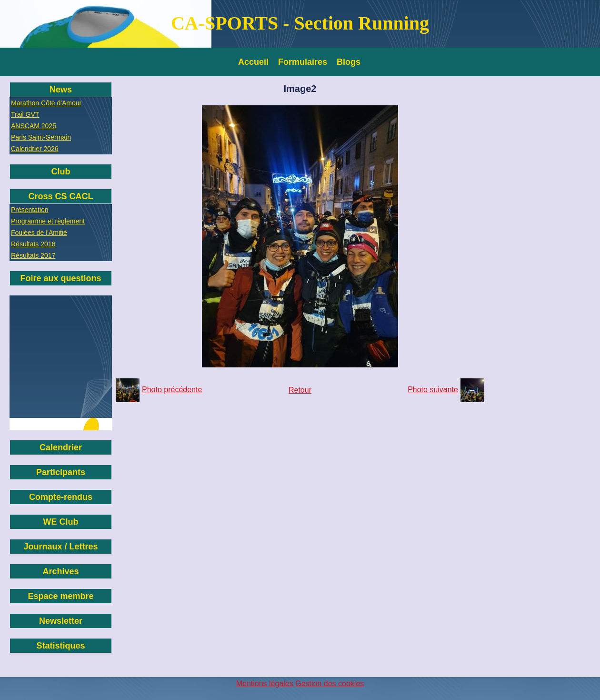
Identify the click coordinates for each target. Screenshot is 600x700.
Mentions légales (265, 684)
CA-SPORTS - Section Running (300, 23)
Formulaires (303, 62)
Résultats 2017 (33, 255)
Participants (61, 472)
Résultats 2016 (33, 244)
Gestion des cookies (330, 684)
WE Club (61, 522)
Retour (300, 390)
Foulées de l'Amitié (39, 233)
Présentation (30, 210)
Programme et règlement (48, 221)
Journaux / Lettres (60, 547)
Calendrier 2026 (35, 149)
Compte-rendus (61, 497)
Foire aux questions (60, 278)
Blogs (349, 62)
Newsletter (61, 621)
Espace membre (60, 596)
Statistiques (60, 646)
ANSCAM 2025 (34, 126)
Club (61, 172)
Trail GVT (25, 114)
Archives (60, 571)
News (61, 90)
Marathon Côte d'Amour (46, 103)
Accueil (253, 62)
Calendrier (61, 447)
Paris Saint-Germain (41, 137)
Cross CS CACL (60, 196)
